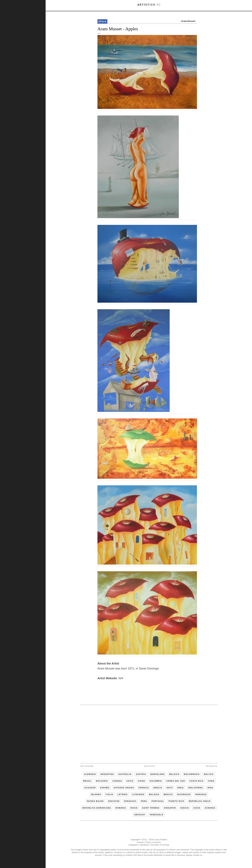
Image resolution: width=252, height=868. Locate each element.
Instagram (87, 766)
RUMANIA (121, 808)
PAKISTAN (114, 801)
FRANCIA (144, 788)
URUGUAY (140, 815)
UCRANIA (210, 808)
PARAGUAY (130, 801)
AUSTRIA (141, 774)
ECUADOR (90, 788)
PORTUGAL (158, 801)
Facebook (212, 766)
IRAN (210, 788)
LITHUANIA (138, 794)
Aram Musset (188, 21)
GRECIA (158, 788)
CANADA (117, 781)
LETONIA (123, 794)
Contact (140, 842)
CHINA (141, 781)
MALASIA (154, 794)
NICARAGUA (184, 794)
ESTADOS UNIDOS (124, 788)
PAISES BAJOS (95, 801)
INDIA (181, 788)
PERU (144, 801)
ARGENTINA (107, 774)
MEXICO (168, 794)
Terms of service (153, 842)
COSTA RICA (197, 781)
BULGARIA (102, 781)
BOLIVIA (209, 774)
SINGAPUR (170, 808)
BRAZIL (87, 781)
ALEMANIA (90, 774)
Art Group (165, 845)
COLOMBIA (156, 781)
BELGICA (174, 774)
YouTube (154, 845)
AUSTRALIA (125, 774)
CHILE (130, 781)
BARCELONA (158, 774)
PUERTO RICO (176, 801)
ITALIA (109, 794)
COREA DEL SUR (176, 781)
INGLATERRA (196, 788)
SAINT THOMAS (151, 808)
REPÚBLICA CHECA (200, 801)
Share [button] (102, 21)
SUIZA (197, 808)
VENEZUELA (157, 815)
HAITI (170, 788)
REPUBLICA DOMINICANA (97, 808)
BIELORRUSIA (192, 774)
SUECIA (185, 808)
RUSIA (134, 808)
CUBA (211, 781)
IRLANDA (96, 794)
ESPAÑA (105, 788)
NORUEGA (201, 794)
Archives (150, 766)
